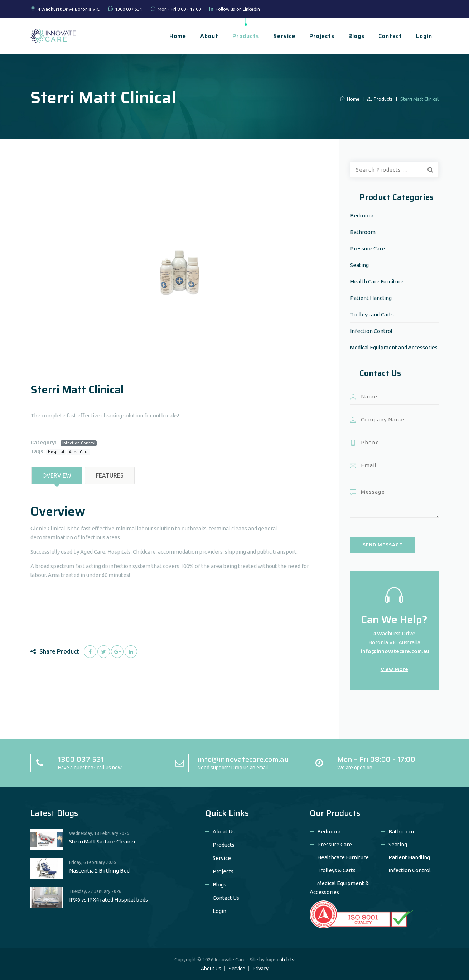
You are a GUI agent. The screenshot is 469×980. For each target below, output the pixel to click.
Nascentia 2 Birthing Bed (99, 871)
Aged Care (79, 452)
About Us (224, 831)
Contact (390, 36)
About (209, 36)
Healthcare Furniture (343, 857)
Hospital (56, 452)
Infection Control (79, 443)
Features (110, 475)
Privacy (261, 969)
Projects (322, 36)
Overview (57, 475)
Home (178, 36)
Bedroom (362, 216)
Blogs (356, 36)
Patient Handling (371, 298)
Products (246, 36)
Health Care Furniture (377, 281)
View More (394, 669)
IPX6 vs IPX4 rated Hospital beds (108, 900)
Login (424, 36)
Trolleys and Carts (372, 314)
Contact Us (226, 898)
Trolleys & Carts (336, 870)
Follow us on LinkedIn (238, 9)
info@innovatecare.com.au (395, 651)
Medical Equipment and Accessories (394, 347)
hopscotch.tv (280, 960)
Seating (359, 265)
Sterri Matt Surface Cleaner (102, 842)
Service (284, 36)
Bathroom (363, 232)
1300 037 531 (129, 9)
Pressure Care (368, 248)
